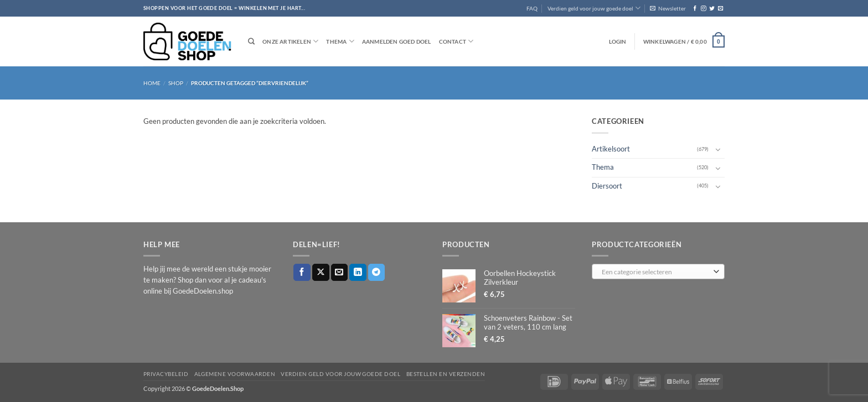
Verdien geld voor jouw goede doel (594, 8)
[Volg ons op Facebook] (695, 9)
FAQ (532, 8)
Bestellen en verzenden (446, 374)
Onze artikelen (290, 41)
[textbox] (656, 272)
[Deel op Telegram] (377, 272)
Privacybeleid (166, 374)
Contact (456, 41)
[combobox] (658, 272)
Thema (340, 41)
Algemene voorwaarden (235, 374)
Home (152, 83)
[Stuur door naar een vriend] (340, 272)
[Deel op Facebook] (302, 272)
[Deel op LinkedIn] (358, 272)
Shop (176, 83)
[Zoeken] (251, 42)
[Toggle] (718, 149)
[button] (668, 8)
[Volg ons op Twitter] (712, 9)
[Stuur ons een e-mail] (720, 9)
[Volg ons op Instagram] (703, 9)
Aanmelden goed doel (397, 41)
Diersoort (607, 186)
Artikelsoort (611, 149)
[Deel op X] (321, 272)
